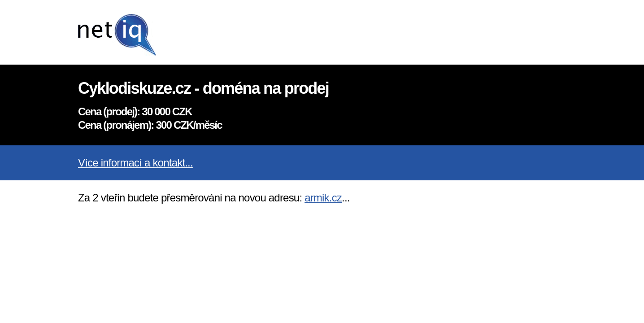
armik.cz (323, 198)
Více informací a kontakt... (135, 163)
